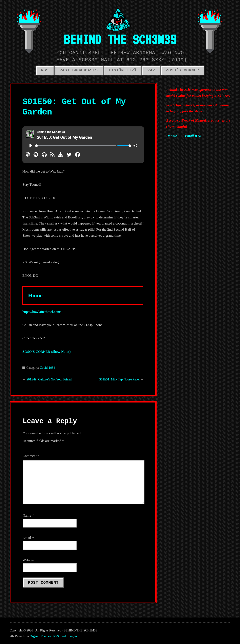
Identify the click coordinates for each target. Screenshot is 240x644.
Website (28, 560)
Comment (31, 456)
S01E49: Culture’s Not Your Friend (49, 379)
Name (28, 515)
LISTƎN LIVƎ (123, 70)
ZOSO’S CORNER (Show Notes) (47, 352)
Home (35, 295)
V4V (151, 70)
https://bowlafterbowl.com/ (42, 312)
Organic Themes (40, 636)
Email (28, 538)
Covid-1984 (47, 368)
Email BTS (193, 136)
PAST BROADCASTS (79, 70)
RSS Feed (60, 636)
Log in (73, 636)
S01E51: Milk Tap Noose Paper (119, 379)
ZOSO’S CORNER (182, 70)
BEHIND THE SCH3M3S (120, 39)
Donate (172, 136)
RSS (45, 70)
